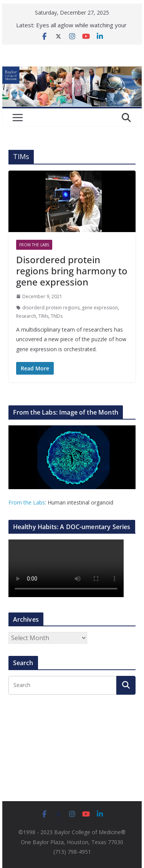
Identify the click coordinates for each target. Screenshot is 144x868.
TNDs (57, 316)
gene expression (100, 308)
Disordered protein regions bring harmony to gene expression (72, 271)
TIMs (43, 316)
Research (26, 316)
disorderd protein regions (51, 308)
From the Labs (27, 502)
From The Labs (34, 245)
